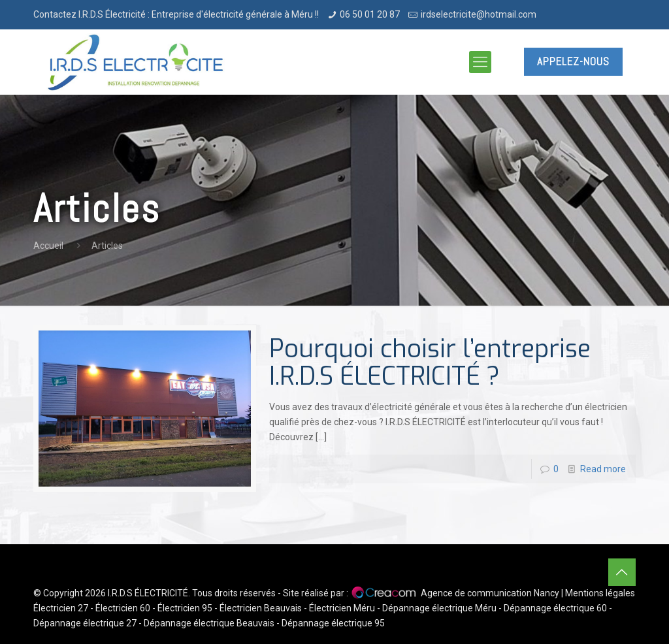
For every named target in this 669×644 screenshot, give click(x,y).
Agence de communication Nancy (490, 593)
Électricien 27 (61, 608)
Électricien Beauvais (261, 608)
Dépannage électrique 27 (85, 623)
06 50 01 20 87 (370, 14)
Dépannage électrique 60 (555, 608)
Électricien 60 (123, 608)
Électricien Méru (342, 608)
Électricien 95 (185, 608)
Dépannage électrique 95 (333, 623)
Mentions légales (600, 593)
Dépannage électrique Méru (439, 608)
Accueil (48, 246)
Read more (603, 469)
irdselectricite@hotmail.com (479, 14)
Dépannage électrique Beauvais (209, 623)
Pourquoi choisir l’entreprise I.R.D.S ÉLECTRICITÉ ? (430, 362)
